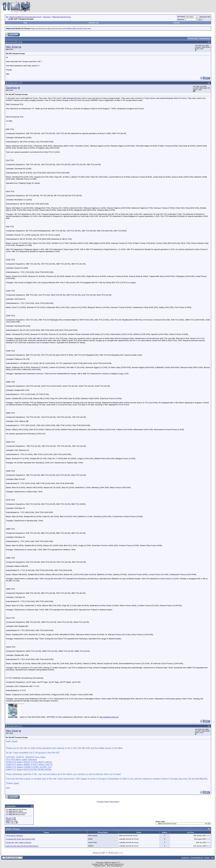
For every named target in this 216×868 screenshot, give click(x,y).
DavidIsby (12, 88)
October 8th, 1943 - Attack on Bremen (19, 842)
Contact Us (185, 858)
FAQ (25, 23)
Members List (94, 23)
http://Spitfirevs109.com (109, 717)
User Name (181, 17)
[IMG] (8, 821)
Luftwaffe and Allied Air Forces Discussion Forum (25, 17)
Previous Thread (103, 802)
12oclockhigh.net (197, 858)
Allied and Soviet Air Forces (62, 17)
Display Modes (205, 39)
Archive (207, 858)
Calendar (177, 23)
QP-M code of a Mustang (14, 836)
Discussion (47, 17)
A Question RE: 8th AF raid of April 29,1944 (20, 839)
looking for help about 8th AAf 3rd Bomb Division (22, 846)
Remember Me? (204, 17)
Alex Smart (12, 47)
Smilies (8, 820)
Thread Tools (193, 39)
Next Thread (114, 802)
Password (181, 19)
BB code (9, 818)
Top (212, 858)
